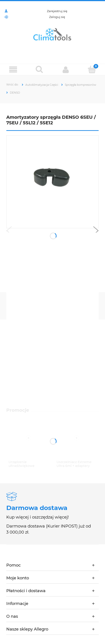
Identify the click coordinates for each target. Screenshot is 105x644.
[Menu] (13, 70)
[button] (9, 232)
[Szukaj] (39, 69)
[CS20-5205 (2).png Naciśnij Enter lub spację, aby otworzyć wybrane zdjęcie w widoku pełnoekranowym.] (52, 182)
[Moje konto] (66, 70)
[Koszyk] (92, 69)
